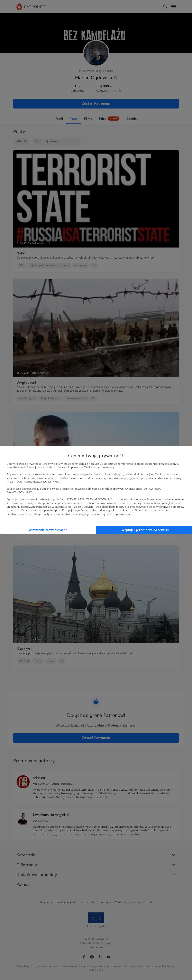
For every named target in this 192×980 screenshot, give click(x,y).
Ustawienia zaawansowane (48, 530)
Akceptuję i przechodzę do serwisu (144, 530)
